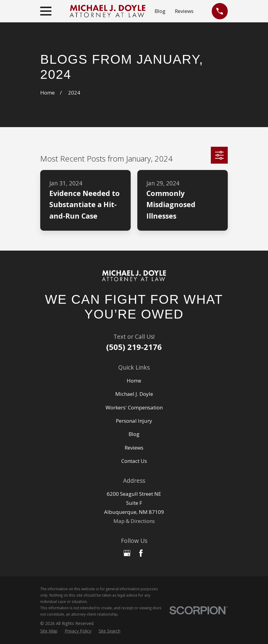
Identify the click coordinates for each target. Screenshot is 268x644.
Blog (160, 11)
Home (134, 381)
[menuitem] (49, 631)
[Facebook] (141, 553)
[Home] (134, 276)
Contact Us (134, 461)
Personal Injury (134, 421)
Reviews (184, 11)
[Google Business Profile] (127, 553)
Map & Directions (134, 521)
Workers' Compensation (134, 407)
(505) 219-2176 (134, 347)
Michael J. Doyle (134, 394)
